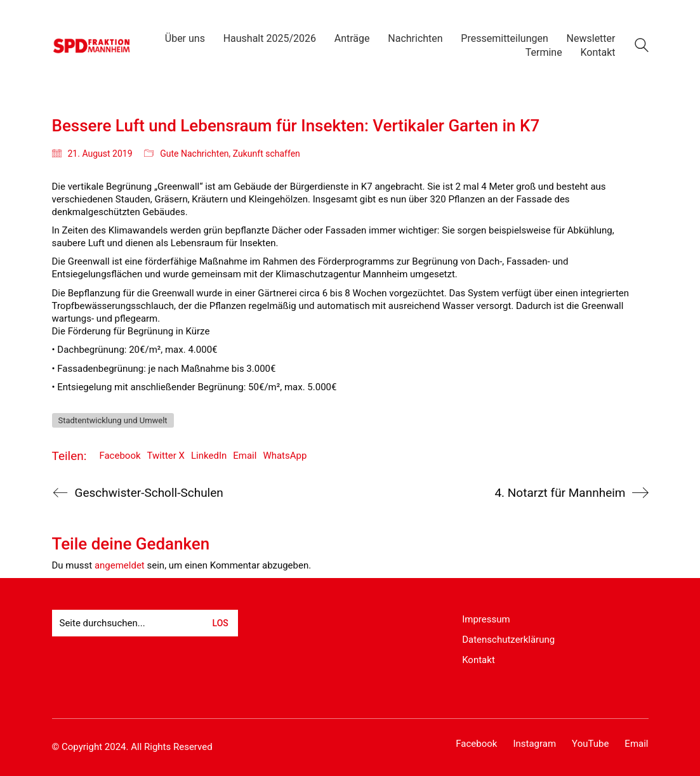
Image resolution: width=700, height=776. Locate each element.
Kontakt (479, 660)
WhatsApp (285, 456)
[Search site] (642, 47)
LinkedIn (209, 456)
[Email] (636, 744)
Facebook (120, 456)
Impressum (486, 619)
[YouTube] (590, 744)
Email (245, 456)
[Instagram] (534, 744)
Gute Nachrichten (194, 154)
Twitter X (166, 456)
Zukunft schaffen (267, 154)
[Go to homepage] (92, 45)
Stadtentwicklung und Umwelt (113, 420)
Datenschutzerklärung (508, 640)
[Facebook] (476, 744)
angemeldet (120, 565)
